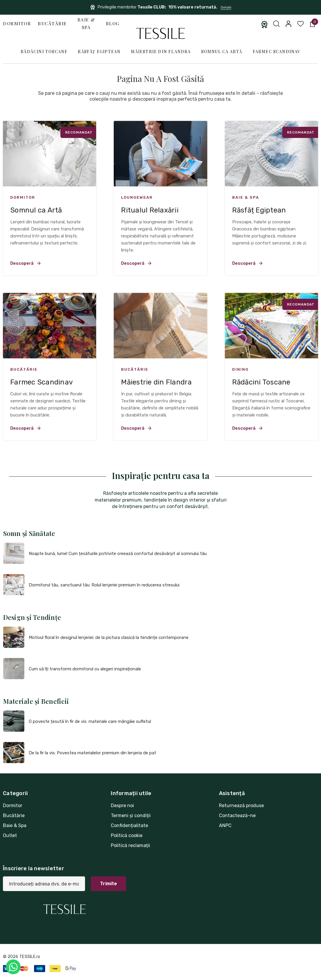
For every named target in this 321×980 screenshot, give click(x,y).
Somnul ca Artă (222, 52)
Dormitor (17, 23)
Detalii (226, 7)
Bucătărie (52, 23)
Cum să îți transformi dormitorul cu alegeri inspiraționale (85, 669)
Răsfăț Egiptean (99, 52)
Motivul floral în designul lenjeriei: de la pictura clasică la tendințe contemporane (109, 637)
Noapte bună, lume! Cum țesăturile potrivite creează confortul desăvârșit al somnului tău (118, 554)
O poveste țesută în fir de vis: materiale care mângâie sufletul (90, 721)
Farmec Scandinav (277, 52)
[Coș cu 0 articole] (312, 24)
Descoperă (26, 263)
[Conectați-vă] (288, 24)
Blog (113, 23)
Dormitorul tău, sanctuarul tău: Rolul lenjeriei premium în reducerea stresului (104, 585)
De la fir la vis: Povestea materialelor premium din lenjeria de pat (92, 753)
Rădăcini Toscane (44, 52)
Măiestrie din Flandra (161, 52)
